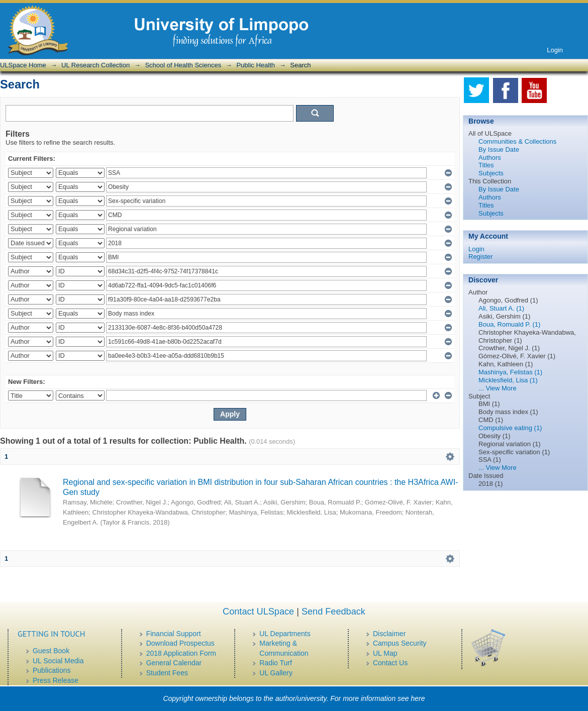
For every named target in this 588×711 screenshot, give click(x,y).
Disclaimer (389, 634)
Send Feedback (333, 612)
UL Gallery (276, 673)
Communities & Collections (517, 141)
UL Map (385, 653)
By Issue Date (499, 149)
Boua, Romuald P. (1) (509, 324)
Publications (52, 670)
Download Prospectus (180, 643)
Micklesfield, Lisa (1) (508, 380)
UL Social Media (58, 661)
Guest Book (51, 651)
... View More (498, 388)
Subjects (491, 173)
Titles (486, 165)
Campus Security (400, 643)
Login (555, 50)
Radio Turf (276, 663)
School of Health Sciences (183, 65)
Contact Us (390, 663)
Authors (490, 158)
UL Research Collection (95, 65)
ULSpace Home (23, 65)
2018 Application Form (181, 653)
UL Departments (285, 634)
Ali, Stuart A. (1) (501, 308)
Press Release (56, 680)
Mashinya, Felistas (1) (510, 372)
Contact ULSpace (258, 612)
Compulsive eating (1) (510, 428)
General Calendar (174, 663)
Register (480, 257)
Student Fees (167, 673)
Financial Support (174, 634)
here (418, 698)
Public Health (256, 65)
